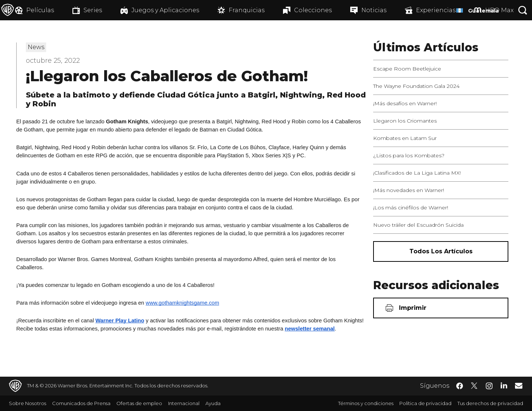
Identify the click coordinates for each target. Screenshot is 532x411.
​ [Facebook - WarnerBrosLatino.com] (460, 386)
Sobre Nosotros (28, 403)
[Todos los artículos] (441, 251)
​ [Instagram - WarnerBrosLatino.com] (489, 386)
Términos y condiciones (366, 403)
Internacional (184, 403)
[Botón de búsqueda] (523, 10)
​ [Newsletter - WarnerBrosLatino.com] (519, 386)
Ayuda (213, 403)
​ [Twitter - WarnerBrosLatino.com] (474, 386)
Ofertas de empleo (139, 403)
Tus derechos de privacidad (490, 403)
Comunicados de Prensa (81, 403)
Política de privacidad (425, 403)
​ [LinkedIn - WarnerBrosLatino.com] (504, 385)
